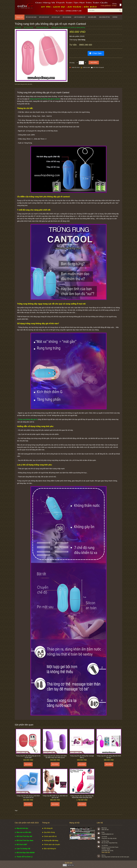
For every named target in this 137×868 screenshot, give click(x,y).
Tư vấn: (74, 45)
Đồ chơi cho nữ (44, 17)
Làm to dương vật (80, 17)
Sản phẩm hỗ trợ (104, 17)
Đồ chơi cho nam (31, 17)
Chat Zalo (97, 53)
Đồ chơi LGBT (56, 17)
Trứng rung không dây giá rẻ (28, 419)
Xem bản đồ (106, 852)
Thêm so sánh (86, 68)
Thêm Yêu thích (76, 68)
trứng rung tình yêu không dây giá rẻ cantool (45, 99)
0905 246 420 (86, 45)
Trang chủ (20, 17)
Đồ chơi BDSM (67, 17)
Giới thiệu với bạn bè (98, 68)
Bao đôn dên (92, 17)
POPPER (115, 17)
